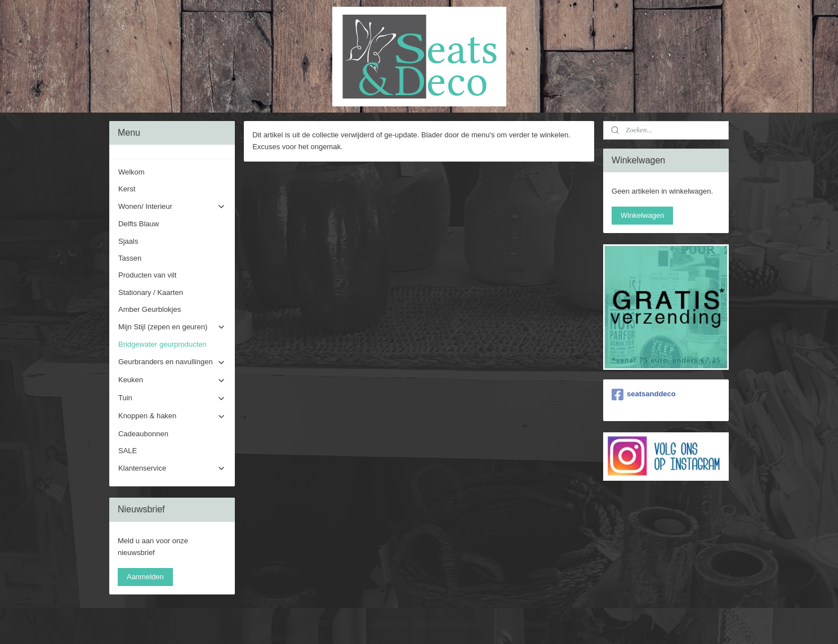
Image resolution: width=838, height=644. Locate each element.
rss (405, 623)
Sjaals (128, 241)
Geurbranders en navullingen (172, 362)
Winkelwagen (642, 215)
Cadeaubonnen (143, 434)
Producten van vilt (147, 275)
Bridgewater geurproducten (162, 344)
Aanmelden (145, 577)
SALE (128, 451)
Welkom (132, 172)
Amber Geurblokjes (150, 309)
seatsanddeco (644, 395)
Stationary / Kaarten (151, 292)
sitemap (384, 623)
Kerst (127, 189)
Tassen (130, 258)
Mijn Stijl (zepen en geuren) (172, 327)
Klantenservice (172, 468)
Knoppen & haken (172, 416)
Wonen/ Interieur (172, 207)
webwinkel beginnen (441, 623)
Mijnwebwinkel (529, 623)
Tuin (172, 398)
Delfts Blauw (139, 224)
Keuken (172, 380)
